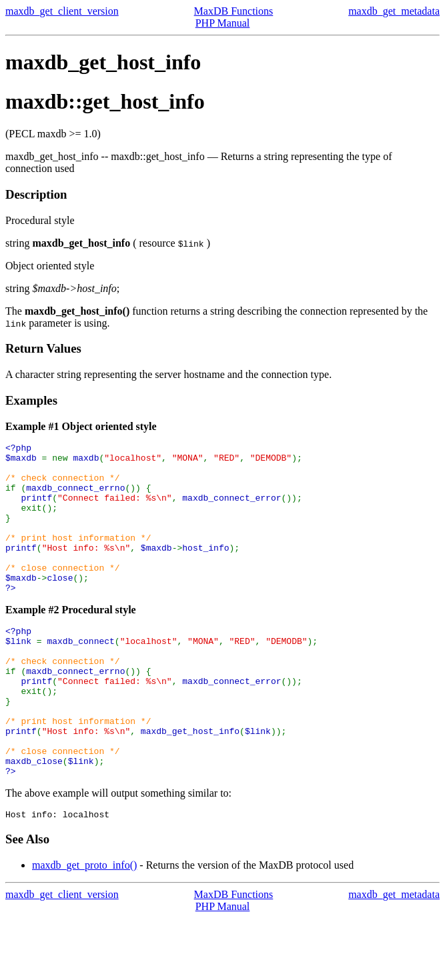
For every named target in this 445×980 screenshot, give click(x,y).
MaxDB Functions (234, 11)
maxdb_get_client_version (62, 11)
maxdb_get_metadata (394, 11)
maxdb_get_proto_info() (84, 927)
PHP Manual (223, 23)
